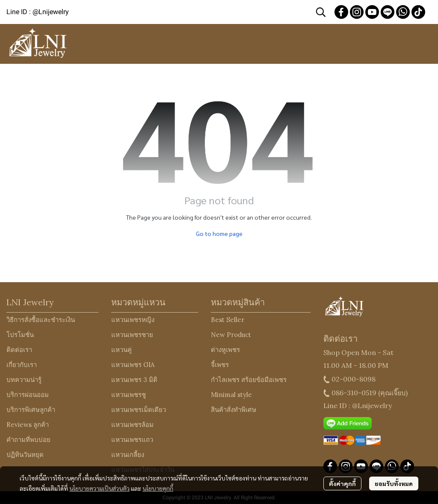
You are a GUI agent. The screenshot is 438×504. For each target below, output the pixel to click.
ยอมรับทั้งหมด (394, 483)
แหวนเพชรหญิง (133, 320)
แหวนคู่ (121, 350)
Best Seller (228, 320)
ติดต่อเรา (19, 350)
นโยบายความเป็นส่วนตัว (99, 488)
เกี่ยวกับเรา (22, 365)
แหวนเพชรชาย (132, 335)
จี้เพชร (220, 365)
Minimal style (231, 395)
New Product (231, 335)
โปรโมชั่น (20, 335)
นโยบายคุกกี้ (158, 488)
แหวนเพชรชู (129, 395)
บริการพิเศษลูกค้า (31, 410)
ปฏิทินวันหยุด (25, 455)
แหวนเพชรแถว (132, 440)
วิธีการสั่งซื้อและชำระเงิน (41, 320)
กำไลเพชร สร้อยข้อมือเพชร (249, 380)
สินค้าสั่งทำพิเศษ (234, 410)
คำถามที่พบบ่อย (28, 440)
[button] (321, 12)
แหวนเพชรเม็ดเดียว (139, 410)
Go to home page (219, 233)
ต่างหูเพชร (225, 350)
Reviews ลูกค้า (28, 425)
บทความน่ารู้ (24, 380)
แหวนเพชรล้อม (132, 425)
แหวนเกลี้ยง (128, 455)
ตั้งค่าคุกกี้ (342, 483)
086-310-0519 (354, 393)
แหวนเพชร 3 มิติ (134, 380)
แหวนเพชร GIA (133, 365)
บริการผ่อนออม (28, 395)
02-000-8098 (354, 379)
